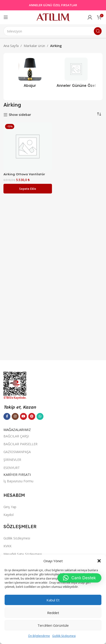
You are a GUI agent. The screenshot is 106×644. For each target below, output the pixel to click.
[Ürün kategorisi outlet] (76, 74)
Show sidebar (20, 115)
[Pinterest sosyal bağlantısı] (32, 416)
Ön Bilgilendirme (39, 636)
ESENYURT (12, 468)
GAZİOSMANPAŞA (17, 452)
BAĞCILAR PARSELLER (20, 444)
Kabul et (53, 600)
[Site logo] (53, 17)
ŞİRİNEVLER (12, 460)
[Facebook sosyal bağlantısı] (7, 416)
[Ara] (53, 31)
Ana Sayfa (11, 46)
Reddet (53, 613)
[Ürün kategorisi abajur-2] (30, 74)
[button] (99, 561)
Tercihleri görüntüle (53, 625)
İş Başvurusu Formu (18, 481)
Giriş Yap (10, 507)
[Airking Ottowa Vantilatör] (28, 147)
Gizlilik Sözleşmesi (64, 636)
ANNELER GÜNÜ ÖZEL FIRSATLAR (53, 5)
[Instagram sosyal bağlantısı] (15, 416)
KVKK (7, 546)
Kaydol (9, 515)
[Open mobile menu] (6, 17)
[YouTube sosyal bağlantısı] (23, 416)
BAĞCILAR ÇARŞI (16, 436)
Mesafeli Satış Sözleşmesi (23, 554)
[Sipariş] (99, 114)
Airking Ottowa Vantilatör (24, 174)
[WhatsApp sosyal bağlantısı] (40, 416)
